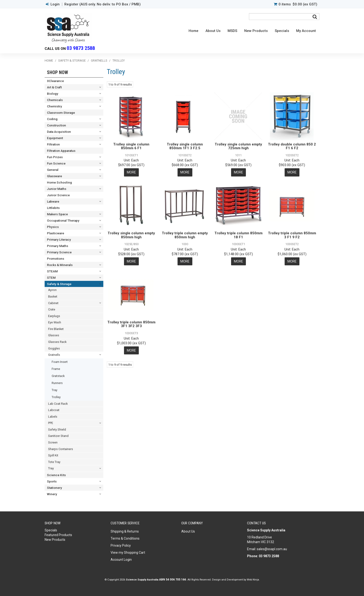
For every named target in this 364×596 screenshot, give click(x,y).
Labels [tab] (53, 417)
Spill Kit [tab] (53, 455)
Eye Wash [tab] (55, 322)
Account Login (121, 560)
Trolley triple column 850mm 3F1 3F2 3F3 (131, 324)
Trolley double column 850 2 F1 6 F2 (292, 146)
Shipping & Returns (125, 531)
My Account (306, 31)
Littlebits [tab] (53, 208)
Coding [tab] (52, 119)
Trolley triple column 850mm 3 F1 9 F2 (292, 235)
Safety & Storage (72, 61)
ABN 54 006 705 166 (172, 580)
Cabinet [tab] (53, 303)
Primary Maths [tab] (58, 246)
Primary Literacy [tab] (59, 239)
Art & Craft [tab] (54, 87)
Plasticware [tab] (56, 233)
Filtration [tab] (53, 144)
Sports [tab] (52, 481)
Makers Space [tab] (57, 214)
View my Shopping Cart (128, 553)
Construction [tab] (56, 125)
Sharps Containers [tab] (61, 449)
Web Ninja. (253, 580)
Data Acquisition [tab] (59, 132)
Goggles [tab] (54, 348)
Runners (57, 383)
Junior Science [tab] (58, 195)
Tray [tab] (51, 468)
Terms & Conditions (125, 538)
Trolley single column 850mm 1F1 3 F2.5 (185, 146)
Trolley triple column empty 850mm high (185, 235)
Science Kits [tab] (56, 475)
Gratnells (99, 61)
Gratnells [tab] (54, 355)
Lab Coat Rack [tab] (58, 404)
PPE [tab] (51, 423)
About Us (213, 31)
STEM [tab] (51, 278)
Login (55, 4)
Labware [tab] (53, 201)
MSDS (232, 31)
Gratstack (58, 376)
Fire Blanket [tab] (56, 329)
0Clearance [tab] (55, 81)
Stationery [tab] (54, 488)
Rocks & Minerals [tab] (60, 265)
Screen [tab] (53, 442)
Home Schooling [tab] (59, 182)
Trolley (56, 397)
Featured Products (58, 535)
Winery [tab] (52, 494)
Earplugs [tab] (54, 316)
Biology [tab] (53, 94)
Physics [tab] (53, 227)
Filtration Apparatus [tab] (61, 151)
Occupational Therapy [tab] (63, 220)
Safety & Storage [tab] (59, 284)
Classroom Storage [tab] (61, 113)
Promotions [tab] (56, 259)
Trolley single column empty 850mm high (131, 235)
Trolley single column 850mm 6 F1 (131, 146)
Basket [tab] (53, 296)
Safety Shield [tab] (57, 429)
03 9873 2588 (81, 48)
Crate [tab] (52, 309)
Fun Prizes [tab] (55, 157)
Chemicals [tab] (55, 100)
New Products (256, 31)
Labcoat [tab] (54, 410)
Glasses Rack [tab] (57, 342)
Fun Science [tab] (56, 163)
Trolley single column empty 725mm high (238, 146)
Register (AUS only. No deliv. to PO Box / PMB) (103, 4)
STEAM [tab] (52, 271)
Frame (56, 369)
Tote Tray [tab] (54, 462)
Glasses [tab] (54, 335)
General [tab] (53, 170)
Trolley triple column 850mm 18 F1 (238, 235)
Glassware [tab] (54, 176)
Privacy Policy (121, 545)
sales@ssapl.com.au (272, 549)
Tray (54, 390)
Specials (282, 31)
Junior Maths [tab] (57, 189)
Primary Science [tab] (59, 252)
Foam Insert (60, 362)
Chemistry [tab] (54, 106)
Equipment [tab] (55, 138)
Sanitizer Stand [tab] (58, 436)
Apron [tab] (52, 290)
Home (194, 31)
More (131, 172)
